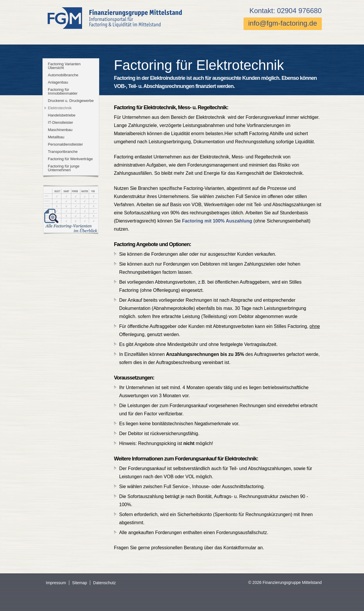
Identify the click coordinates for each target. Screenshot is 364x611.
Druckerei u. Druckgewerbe (71, 101)
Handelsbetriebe (62, 115)
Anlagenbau (58, 82)
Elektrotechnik (60, 108)
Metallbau (56, 137)
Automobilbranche (63, 75)
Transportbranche (63, 152)
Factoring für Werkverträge (70, 159)
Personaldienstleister (66, 144)
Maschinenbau (60, 130)
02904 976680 (299, 11)
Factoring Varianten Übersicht (64, 66)
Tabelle (71, 210)
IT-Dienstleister (61, 122)
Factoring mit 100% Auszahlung (217, 221)
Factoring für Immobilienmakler (63, 91)
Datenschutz (104, 583)
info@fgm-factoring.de (283, 23)
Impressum (56, 583)
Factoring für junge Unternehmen (64, 168)
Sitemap (80, 583)
